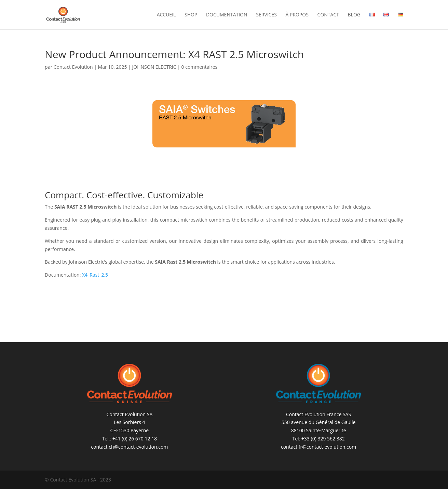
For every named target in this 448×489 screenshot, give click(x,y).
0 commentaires (200, 67)
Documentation (227, 15)
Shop (191, 15)
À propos (297, 15)
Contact (328, 15)
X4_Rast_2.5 (95, 275)
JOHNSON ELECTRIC (154, 67)
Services (266, 15)
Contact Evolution (73, 67)
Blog (354, 15)
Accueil (166, 15)
